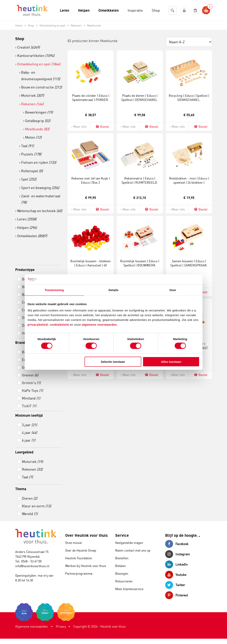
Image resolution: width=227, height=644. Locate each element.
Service (122, 535)
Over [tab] (173, 290)
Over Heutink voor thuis (86, 535)
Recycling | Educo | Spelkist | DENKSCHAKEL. (189, 98)
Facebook (177, 544)
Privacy (61, 626)
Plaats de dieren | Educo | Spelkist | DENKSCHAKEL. (140, 98)
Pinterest (177, 595)
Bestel (102, 126)
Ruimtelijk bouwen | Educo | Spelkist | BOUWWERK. (140, 263)
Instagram (178, 554)
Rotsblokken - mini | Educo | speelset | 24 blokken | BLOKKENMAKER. (189, 182)
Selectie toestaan (113, 362)
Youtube (176, 575)
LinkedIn (176, 564)
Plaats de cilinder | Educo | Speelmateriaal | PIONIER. (91, 98)
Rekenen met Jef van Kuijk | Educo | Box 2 (91, 180)
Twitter (175, 585)
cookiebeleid (60, 324)
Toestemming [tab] (54, 290)
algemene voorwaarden (99, 324)
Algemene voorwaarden (32, 626)
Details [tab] (114, 290)
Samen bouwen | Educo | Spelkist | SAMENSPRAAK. (189, 263)
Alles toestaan (171, 362)
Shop (20, 39)
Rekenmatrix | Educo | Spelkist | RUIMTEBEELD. (140, 180)
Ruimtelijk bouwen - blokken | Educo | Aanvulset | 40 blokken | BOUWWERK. (90, 265)
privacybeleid (38, 324)
